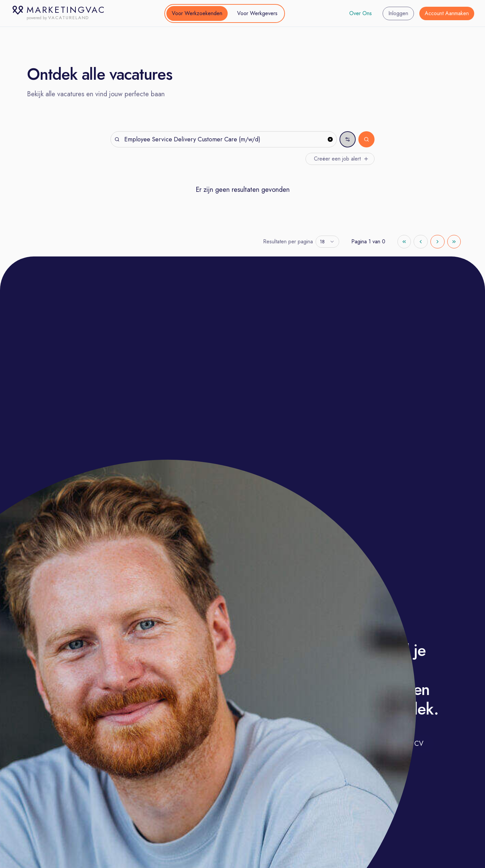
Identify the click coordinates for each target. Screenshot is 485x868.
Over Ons (361, 13)
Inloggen (398, 13)
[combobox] (327, 242)
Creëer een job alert (341, 159)
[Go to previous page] (421, 242)
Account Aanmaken (447, 13)
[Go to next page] (438, 242)
